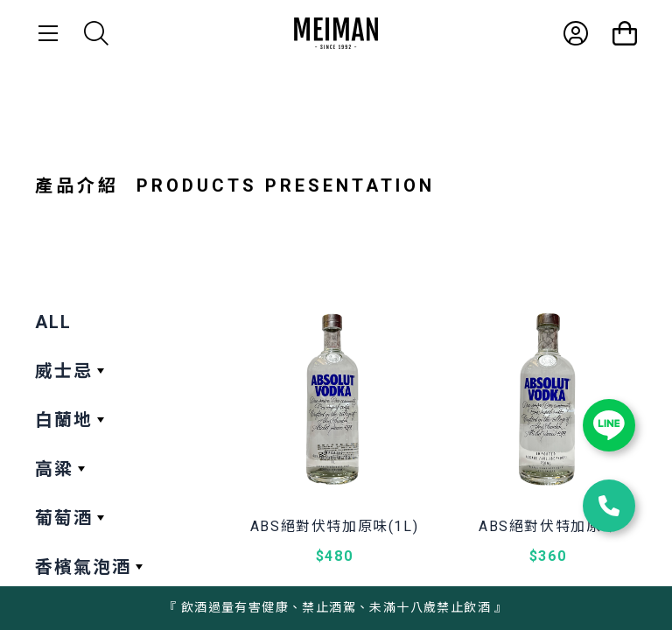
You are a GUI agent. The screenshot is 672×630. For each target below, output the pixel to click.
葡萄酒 (64, 518)
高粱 (54, 469)
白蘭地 (64, 420)
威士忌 (64, 371)
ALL (53, 322)
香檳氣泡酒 (83, 567)
